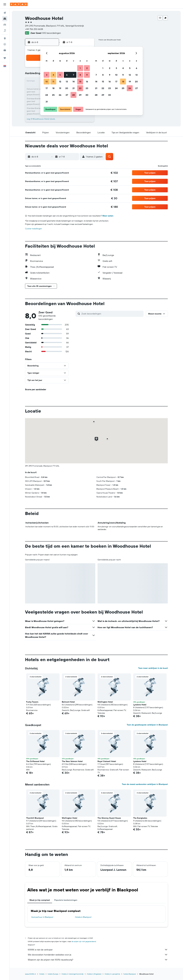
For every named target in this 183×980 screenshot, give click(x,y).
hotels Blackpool (130, 974)
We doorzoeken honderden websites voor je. (98, 955)
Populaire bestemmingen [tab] (66, 900)
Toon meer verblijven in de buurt (153, 668)
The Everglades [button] (140, 818)
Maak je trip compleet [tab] (40, 900)
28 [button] (73, 95)
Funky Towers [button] (32, 702)
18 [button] (53, 88)
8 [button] (80, 75)
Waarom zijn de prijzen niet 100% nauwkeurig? (98, 960)
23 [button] (87, 88)
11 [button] (53, 82)
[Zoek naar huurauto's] (5, 25)
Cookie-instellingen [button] (34, 229)
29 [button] (80, 95)
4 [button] (53, 75)
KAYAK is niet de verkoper (98, 950)
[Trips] (5, 58)
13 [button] (67, 82)
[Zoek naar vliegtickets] (5, 13)
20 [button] (67, 88)
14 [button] (74, 82)
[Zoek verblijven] (5, 19)
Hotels (42, 974)
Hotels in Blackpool (83, 917)
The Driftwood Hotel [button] (35, 761)
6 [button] (67, 75)
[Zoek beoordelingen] (112, 314)
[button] (5, 4)
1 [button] (80, 68)
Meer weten (108, 216)
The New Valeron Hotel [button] (72, 761)
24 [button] (47, 95)
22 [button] (80, 88)
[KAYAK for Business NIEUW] (5, 50)
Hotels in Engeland (94, 974)
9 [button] (87, 75)
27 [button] (67, 95)
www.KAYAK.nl (30, 974)
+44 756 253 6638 (34, 29)
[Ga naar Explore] (5, 38)
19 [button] (60, 88)
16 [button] (87, 82)
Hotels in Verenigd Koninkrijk (73, 974)
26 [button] (60, 95)
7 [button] (73, 75)
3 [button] (47, 75)
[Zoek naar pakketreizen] (5, 30)
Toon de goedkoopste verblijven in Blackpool (147, 725)
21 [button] (74, 88)
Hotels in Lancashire (112, 974)
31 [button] (47, 102)
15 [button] (80, 82)
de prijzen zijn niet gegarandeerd (84, 941)
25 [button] (53, 95)
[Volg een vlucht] (5, 44)
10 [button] (47, 82)
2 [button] (87, 68)
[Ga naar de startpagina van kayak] (19, 4)
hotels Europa (53, 974)
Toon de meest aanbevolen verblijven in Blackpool (145, 784)
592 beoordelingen (52, 33)
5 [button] (60, 75)
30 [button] (87, 95)
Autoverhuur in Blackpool (42, 917)
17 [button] (47, 88)
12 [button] (60, 82)
